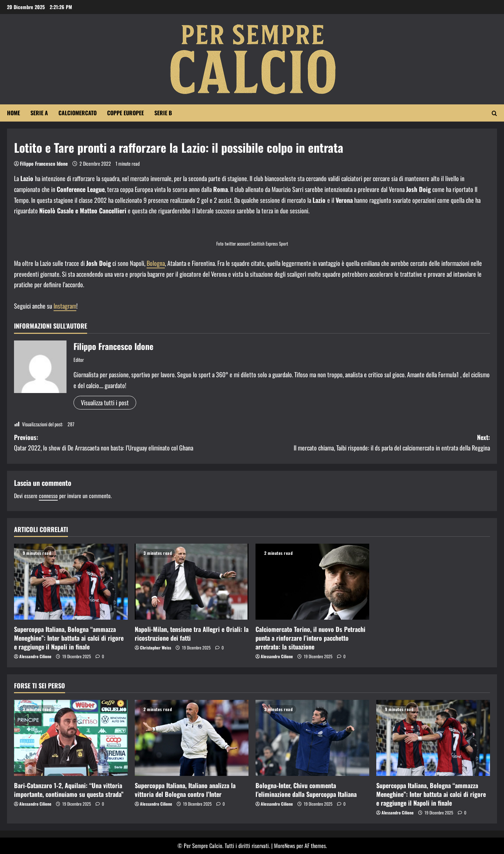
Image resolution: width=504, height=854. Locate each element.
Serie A (39, 113)
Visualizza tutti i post (105, 402)
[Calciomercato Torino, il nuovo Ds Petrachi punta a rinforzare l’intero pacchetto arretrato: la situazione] (312, 582)
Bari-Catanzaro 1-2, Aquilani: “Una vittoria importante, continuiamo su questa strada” (69, 790)
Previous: (133, 443)
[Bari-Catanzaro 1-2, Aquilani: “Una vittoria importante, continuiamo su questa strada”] (71, 738)
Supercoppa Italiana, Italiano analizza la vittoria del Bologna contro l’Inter (185, 790)
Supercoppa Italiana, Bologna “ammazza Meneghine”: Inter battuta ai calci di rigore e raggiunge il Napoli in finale (69, 638)
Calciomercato (78, 113)
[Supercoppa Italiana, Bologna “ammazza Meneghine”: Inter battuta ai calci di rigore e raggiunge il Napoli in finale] (71, 582)
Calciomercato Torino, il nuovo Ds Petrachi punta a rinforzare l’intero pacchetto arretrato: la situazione (310, 638)
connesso (48, 496)
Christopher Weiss (156, 648)
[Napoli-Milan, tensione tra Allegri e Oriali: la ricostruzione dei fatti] (192, 582)
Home (13, 113)
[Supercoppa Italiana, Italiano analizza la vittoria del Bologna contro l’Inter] (192, 738)
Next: (371, 443)
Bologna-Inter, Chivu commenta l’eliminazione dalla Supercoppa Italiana (306, 790)
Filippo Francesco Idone (44, 163)
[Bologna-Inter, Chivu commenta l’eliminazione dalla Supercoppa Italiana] (312, 738)
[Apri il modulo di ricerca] (494, 113)
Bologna (156, 263)
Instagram (65, 306)
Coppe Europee (125, 113)
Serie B (163, 113)
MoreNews (285, 846)
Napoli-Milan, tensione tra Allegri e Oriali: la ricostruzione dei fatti (192, 633)
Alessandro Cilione (35, 656)
